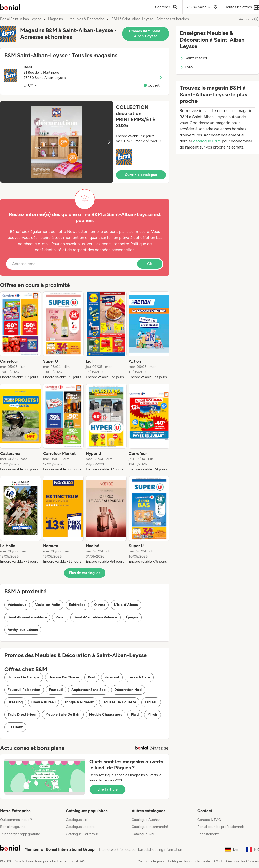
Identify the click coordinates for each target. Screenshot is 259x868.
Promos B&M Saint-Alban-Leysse (146, 34)
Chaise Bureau (44, 702)
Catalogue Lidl (77, 820)
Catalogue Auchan (146, 820)
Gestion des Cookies (243, 861)
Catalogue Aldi (143, 834)
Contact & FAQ (209, 820)
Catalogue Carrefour (82, 834)
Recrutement (208, 834)
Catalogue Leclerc (80, 827)
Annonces (249, 19)
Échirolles (77, 605)
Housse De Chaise (64, 677)
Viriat (60, 617)
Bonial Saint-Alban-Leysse (21, 19)
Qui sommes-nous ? (16, 820)
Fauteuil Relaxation (24, 690)
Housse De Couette (119, 702)
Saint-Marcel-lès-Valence (95, 617)
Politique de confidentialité (189, 861)
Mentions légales (151, 861)
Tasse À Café (139, 677)
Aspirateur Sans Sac (89, 690)
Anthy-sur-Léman (23, 630)
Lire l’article (107, 790)
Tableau (151, 702)
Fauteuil (56, 690)
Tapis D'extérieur (22, 715)
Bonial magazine (13, 827)
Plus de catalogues (85, 573)
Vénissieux (17, 605)
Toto (186, 67)
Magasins (56, 19)
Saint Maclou (194, 58)
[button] (85, 142)
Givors (100, 605)
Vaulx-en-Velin (48, 605)
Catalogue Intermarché (150, 827)
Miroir (153, 715)
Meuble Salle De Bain (63, 715)
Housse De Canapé (24, 677)
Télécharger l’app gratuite (20, 834)
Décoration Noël (128, 690)
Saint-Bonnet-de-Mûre (27, 617)
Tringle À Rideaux (79, 702)
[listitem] (20, 336)
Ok (150, 264)
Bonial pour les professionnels (221, 827)
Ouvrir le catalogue (141, 175)
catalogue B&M (207, 141)
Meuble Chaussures (106, 715)
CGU (218, 861)
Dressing (15, 702)
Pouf (92, 677)
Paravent (112, 677)
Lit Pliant (15, 727)
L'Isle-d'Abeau (126, 605)
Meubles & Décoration (87, 19)
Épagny (132, 617)
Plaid (135, 715)
